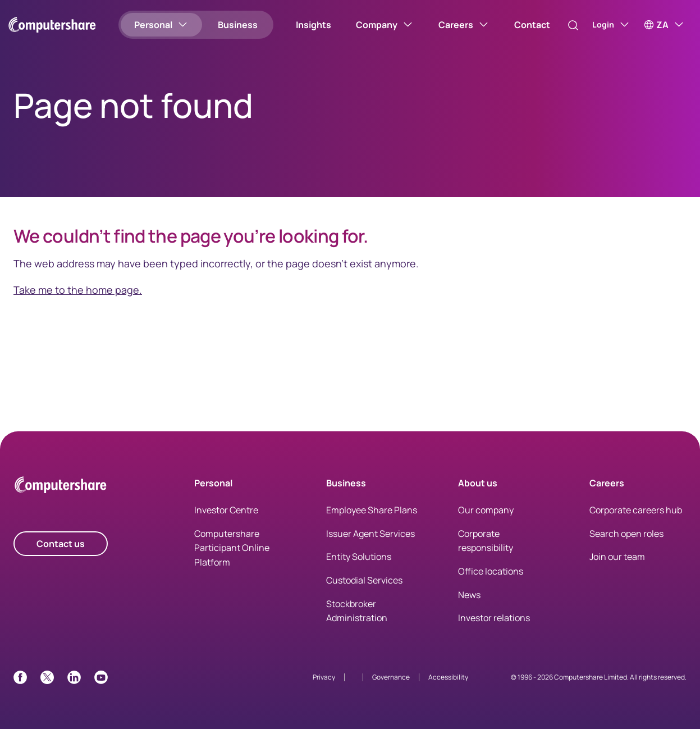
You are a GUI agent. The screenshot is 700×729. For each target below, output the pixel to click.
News (469, 595)
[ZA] (664, 25)
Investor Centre (226, 510)
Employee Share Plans (372, 510)
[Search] (562, 25)
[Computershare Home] (61, 487)
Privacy (324, 677)
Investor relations (494, 618)
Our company (486, 510)
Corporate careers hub (636, 510)
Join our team (617, 557)
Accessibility (448, 677)
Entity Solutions (359, 557)
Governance (391, 677)
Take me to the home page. (78, 290)
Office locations (491, 571)
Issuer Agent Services (370, 534)
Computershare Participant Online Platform (232, 548)
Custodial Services (364, 580)
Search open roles (626, 534)
